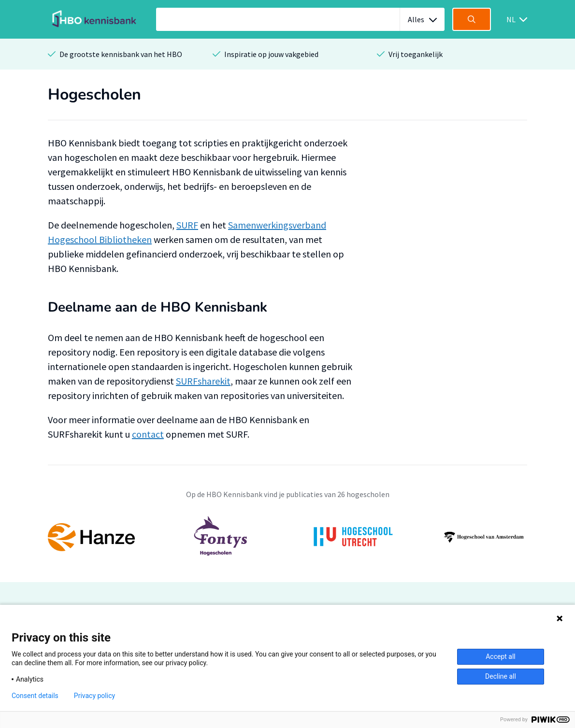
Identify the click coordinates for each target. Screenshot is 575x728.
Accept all (501, 657)
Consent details (35, 696)
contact (148, 434)
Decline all (501, 676)
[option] (287, 537)
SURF (187, 225)
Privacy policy (94, 696)
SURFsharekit (203, 381)
